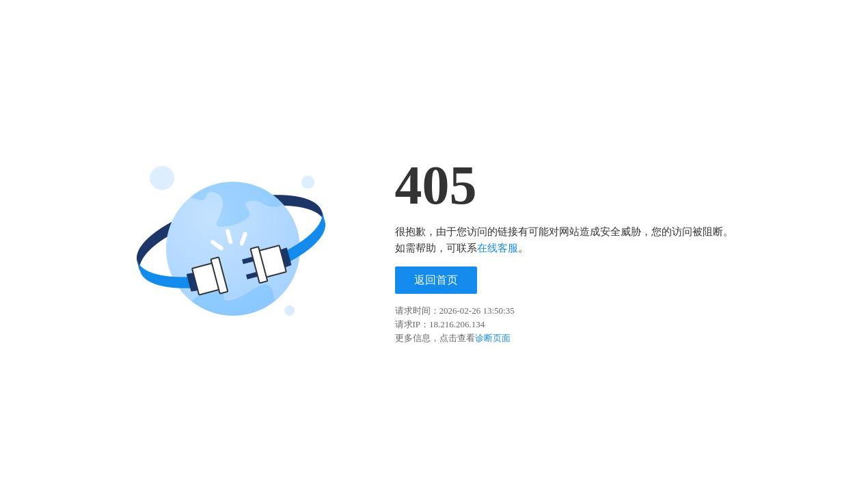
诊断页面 (493, 338)
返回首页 (436, 280)
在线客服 (498, 248)
